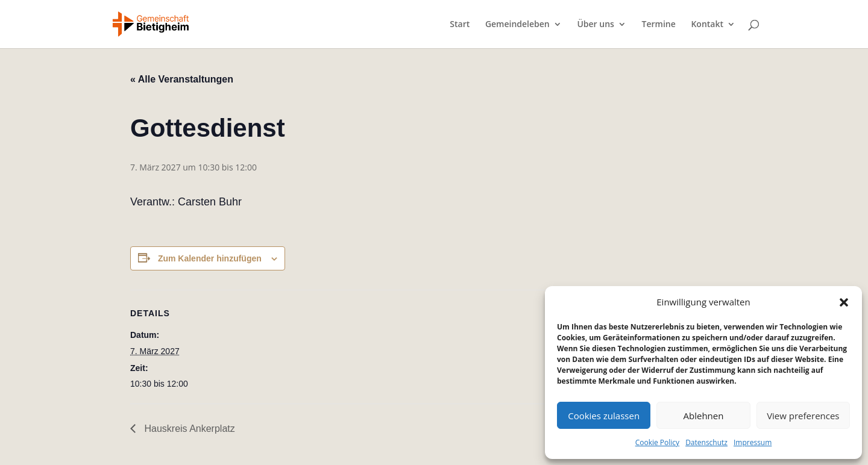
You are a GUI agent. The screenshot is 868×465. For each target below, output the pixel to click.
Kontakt (707, 25)
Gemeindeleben (517, 25)
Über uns (595, 25)
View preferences (803, 416)
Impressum (753, 442)
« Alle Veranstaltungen (182, 79)
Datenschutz (706, 442)
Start (460, 25)
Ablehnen (704, 416)
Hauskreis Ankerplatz (188, 429)
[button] (844, 302)
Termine (659, 25)
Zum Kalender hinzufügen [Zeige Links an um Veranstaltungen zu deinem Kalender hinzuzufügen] (210, 258)
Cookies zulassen (604, 416)
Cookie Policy (657, 442)
